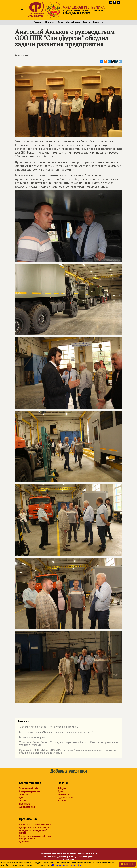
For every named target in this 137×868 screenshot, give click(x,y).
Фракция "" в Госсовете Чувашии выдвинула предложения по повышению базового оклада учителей (66, 752)
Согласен (127, 864)
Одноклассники (27, 807)
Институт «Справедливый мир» (35, 824)
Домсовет (24, 842)
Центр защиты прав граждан (34, 828)
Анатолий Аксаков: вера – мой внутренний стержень (47, 727)
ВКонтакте (24, 804)
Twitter (23, 801)
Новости (50, 22)
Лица (60, 22)
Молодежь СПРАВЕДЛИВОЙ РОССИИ (33, 832)
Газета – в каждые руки (31, 738)
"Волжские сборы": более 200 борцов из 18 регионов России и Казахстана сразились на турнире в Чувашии (67, 744)
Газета (86, 22)
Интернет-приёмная (29, 791)
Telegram (24, 794)
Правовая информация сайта (67, 865)
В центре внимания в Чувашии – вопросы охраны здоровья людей (55, 732)
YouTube (62, 801)
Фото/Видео (73, 22)
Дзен (22, 798)
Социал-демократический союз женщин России (35, 837)
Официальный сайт (29, 788)
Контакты (98, 22)
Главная (38, 22)
